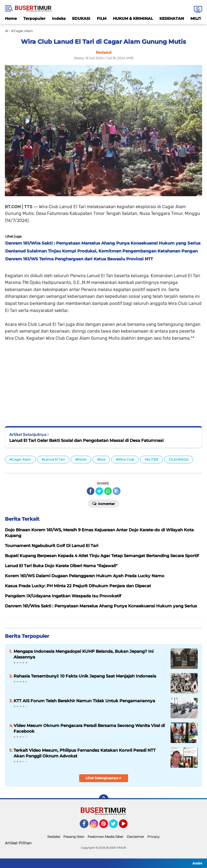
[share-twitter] (99, 491)
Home (11, 18)
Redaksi (54, 837)
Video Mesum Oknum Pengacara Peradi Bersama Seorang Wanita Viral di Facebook (89, 728)
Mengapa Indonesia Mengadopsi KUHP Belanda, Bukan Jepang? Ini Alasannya (84, 654)
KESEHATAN (172, 18)
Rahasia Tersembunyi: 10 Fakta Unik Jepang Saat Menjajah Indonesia (85, 676)
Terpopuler (34, 18)
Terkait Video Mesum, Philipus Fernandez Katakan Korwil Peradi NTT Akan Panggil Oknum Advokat (85, 753)
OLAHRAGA (179, 459)
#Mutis (81, 459)
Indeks (59, 18)
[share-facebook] (91, 491)
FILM (102, 18)
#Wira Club (125, 459)
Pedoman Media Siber (106, 837)
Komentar (103, 503)
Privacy (154, 837)
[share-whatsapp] (108, 491)
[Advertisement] (103, 380)
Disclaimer (135, 837)
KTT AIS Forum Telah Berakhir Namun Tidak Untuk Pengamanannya (84, 701)
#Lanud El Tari (53, 459)
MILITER (152, 459)
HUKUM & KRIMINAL (133, 18)
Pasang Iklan (74, 837)
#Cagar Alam (20, 459)
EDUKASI (81, 18)
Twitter (116, 826)
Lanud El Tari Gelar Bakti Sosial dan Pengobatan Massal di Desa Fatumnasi (86, 440)
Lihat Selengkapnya (103, 778)
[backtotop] (104, 799)
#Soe (101, 459)
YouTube (127, 826)
